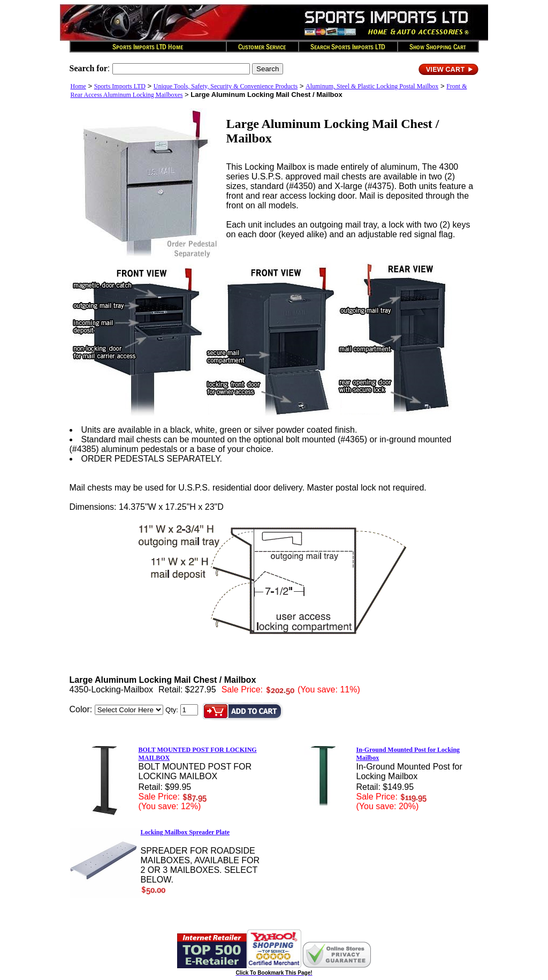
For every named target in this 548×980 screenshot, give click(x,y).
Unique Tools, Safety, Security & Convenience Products (226, 86)
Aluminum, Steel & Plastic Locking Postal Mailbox (372, 86)
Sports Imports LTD (120, 86)
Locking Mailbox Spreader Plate (185, 832)
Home (78, 86)
